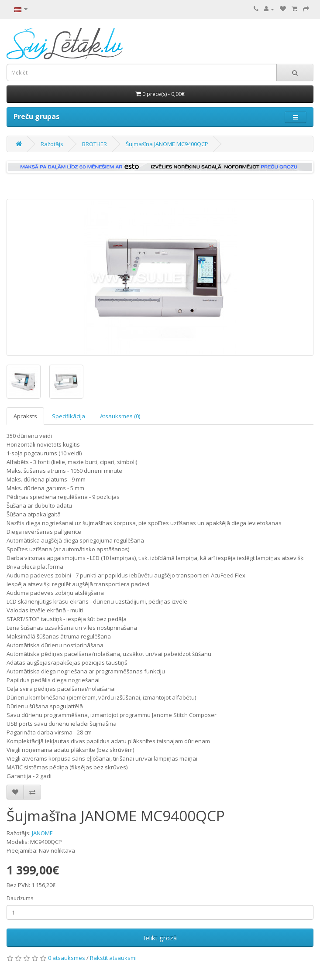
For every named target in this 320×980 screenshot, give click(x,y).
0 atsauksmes (67, 958)
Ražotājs (52, 144)
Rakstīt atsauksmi (113, 958)
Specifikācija (69, 416)
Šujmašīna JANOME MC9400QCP (167, 144)
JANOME (42, 833)
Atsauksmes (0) (120, 416)
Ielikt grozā (160, 938)
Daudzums (20, 898)
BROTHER (95, 144)
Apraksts (25, 416)
